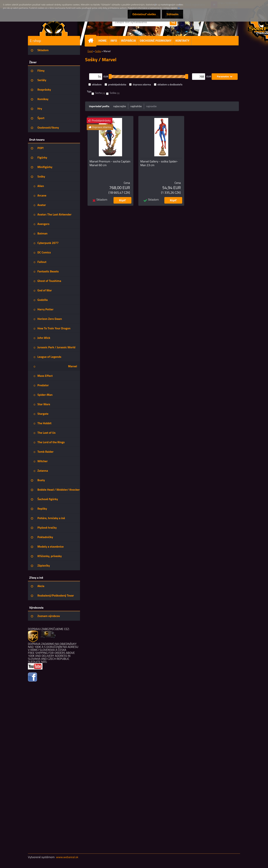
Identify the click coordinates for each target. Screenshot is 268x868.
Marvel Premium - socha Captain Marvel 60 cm (110, 163)
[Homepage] (92, 41)
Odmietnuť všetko (144, 14)
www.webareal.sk (67, 857)
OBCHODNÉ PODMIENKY (156, 41)
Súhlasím (173, 14)
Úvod (90, 51)
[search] (173, 22)
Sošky (98, 51)
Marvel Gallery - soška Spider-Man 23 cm (159, 163)
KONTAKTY (182, 41)
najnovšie (151, 106)
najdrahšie (136, 106)
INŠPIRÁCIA (128, 41)
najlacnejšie (119, 106)
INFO (114, 41)
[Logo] (54, 27)
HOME (103, 41)
